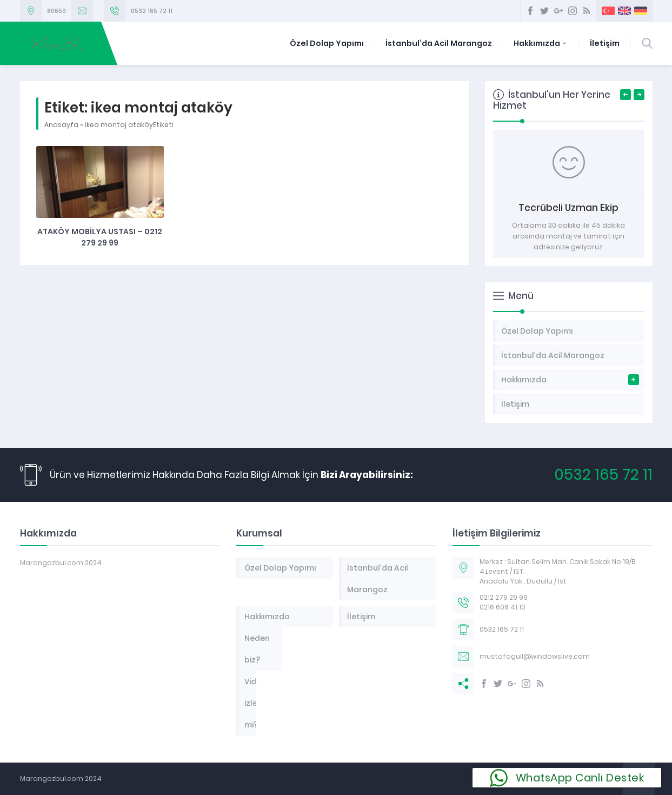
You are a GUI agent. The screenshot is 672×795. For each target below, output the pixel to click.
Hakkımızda (541, 43)
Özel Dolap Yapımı (327, 43)
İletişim (605, 43)
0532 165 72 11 (152, 11)
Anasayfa (61, 125)
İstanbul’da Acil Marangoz (439, 43)
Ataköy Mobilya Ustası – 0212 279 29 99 (100, 237)
